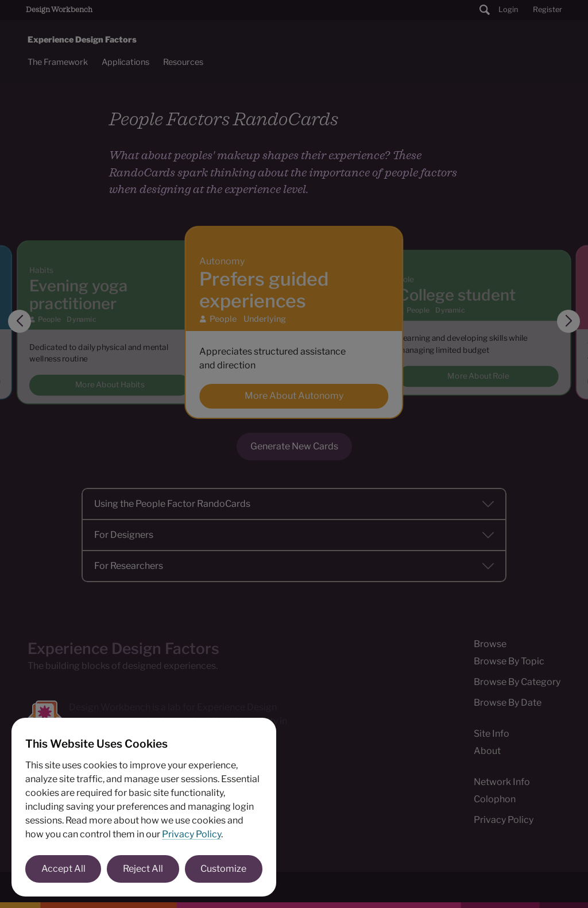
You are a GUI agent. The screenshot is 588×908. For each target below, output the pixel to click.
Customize (223, 869)
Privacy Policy (192, 834)
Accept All (63, 869)
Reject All (143, 869)
